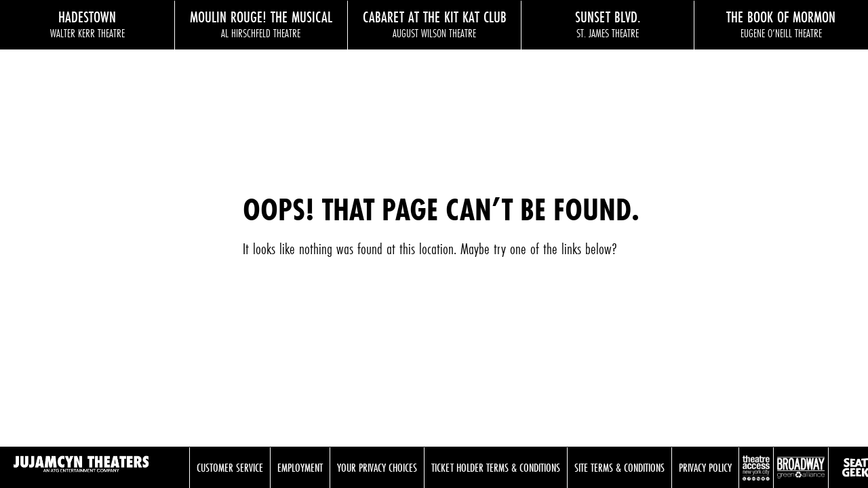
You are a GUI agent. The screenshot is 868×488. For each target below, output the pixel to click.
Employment (300, 467)
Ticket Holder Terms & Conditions (496, 467)
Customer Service (230, 467)
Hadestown (87, 24)
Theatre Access (756, 468)
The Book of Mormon (781, 24)
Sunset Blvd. (608, 24)
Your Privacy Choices (377, 467)
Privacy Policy (705, 467)
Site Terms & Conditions (619, 467)
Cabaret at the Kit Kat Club (434, 24)
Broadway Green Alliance (801, 468)
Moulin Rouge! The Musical (261, 24)
